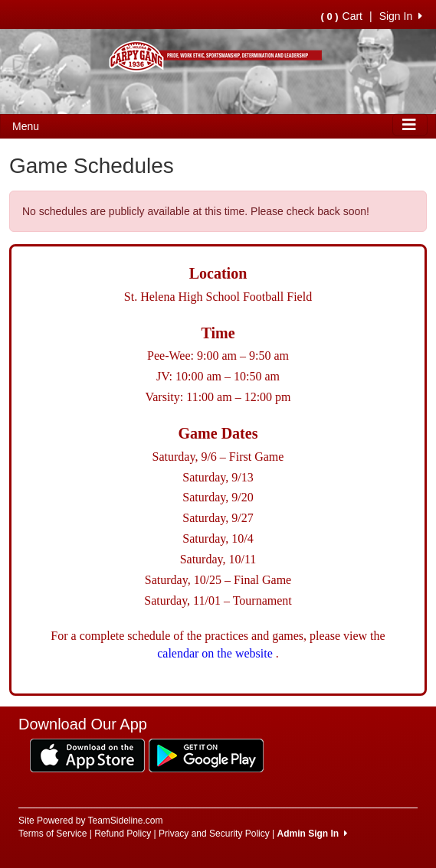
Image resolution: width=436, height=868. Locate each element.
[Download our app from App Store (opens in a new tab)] (87, 755)
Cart (342, 16)
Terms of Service (52, 834)
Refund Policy (123, 834)
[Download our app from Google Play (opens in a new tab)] (206, 755)
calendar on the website (216, 653)
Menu (26, 126)
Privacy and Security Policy (214, 834)
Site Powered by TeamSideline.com (91, 821)
